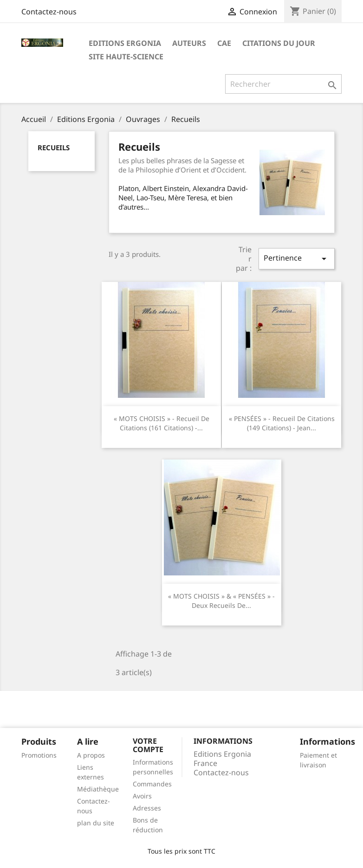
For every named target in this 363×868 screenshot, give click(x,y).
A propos (91, 755)
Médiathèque (98, 789)
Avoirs (142, 796)
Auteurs (189, 43)
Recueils (54, 147)
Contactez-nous (49, 12)
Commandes (152, 784)
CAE (224, 43)
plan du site (96, 823)
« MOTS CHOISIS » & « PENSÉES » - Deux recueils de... (221, 601)
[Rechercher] (283, 84)
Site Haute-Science (126, 57)
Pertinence (297, 258)
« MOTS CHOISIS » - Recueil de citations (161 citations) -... (162, 423)
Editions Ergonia (125, 43)
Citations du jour (279, 43)
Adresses (147, 808)
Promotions (39, 755)
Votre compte (148, 745)
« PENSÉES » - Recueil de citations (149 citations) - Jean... (282, 423)
